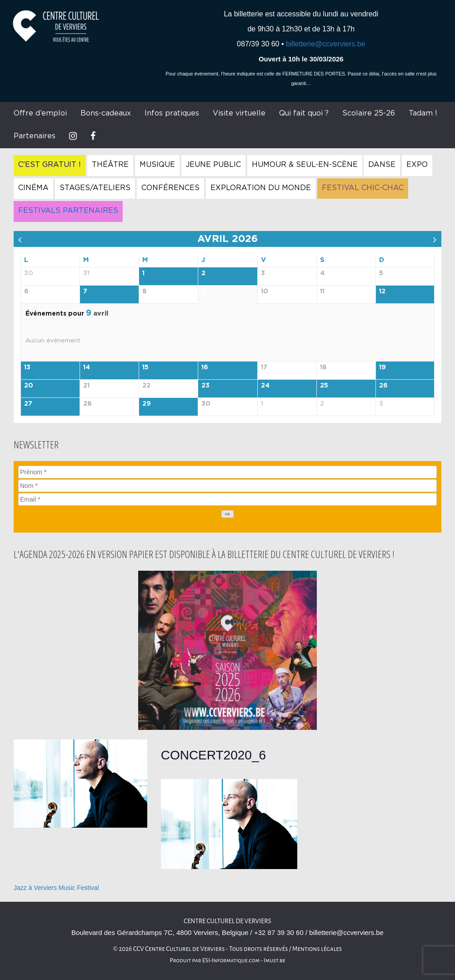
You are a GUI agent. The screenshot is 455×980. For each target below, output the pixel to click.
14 (87, 367)
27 (28, 404)
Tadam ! (423, 113)
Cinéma (33, 188)
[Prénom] (227, 472)
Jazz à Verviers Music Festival (56, 888)
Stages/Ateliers (95, 188)
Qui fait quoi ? (304, 113)
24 (265, 386)
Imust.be (275, 960)
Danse (382, 165)
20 (29, 386)
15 (145, 367)
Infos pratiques (172, 113)
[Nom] (227, 486)
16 (205, 367)
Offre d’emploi (40, 113)
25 (324, 386)
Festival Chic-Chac (363, 188)
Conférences (170, 188)
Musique (157, 165)
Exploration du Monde (261, 188)
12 (382, 291)
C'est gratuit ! (50, 165)
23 (205, 386)
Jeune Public (213, 165)
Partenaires (35, 136)
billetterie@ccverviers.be (326, 44)
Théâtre (110, 165)
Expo (417, 165)
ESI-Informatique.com (231, 960)
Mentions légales (317, 949)
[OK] (228, 514)
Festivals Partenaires (68, 211)
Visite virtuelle (239, 113)
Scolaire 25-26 (369, 113)
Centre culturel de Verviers (227, 921)
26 (383, 386)
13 (27, 367)
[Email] (227, 499)
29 (147, 404)
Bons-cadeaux (106, 113)
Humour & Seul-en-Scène (305, 165)
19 (382, 367)
